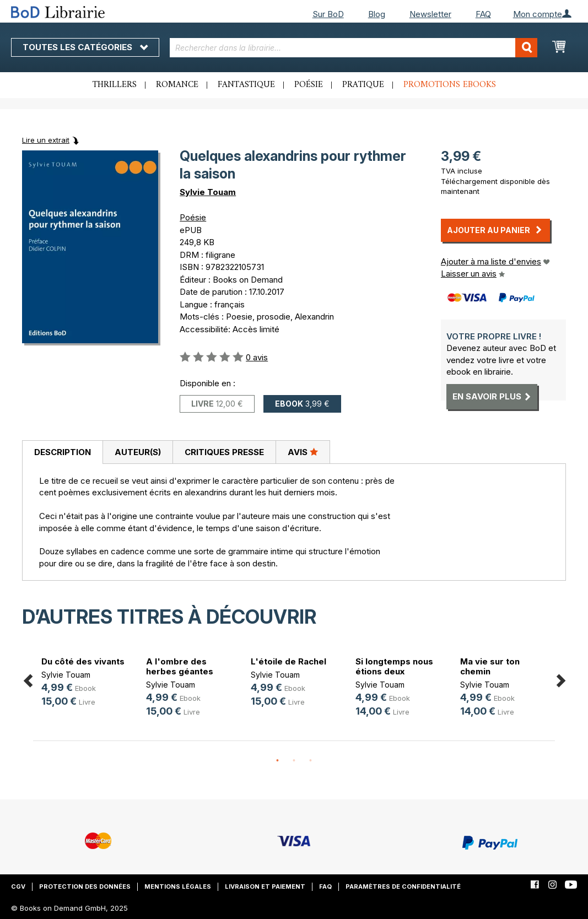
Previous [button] (28, 679)
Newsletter (430, 14)
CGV (18, 886)
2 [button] (294, 761)
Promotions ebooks (450, 85)
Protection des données (85, 886)
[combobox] (354, 48)
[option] (85, 683)
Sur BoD (328, 14)
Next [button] (560, 679)
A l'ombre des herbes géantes (180, 666)
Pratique (363, 85)
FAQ (483, 14)
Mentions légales (178, 886)
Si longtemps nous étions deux (394, 666)
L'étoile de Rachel (288, 661)
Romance (177, 85)
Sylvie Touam (208, 192)
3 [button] (311, 761)
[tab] (62, 452)
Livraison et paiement (265, 886)
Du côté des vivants (83, 661)
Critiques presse (224, 452)
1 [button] (278, 761)
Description (63, 452)
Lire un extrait (46, 140)
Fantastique (246, 85)
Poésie (309, 85)
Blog (377, 14)
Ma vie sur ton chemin (490, 666)
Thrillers (115, 85)
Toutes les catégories (85, 47)
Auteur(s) (138, 452)
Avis (303, 452)
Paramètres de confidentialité (403, 886)
